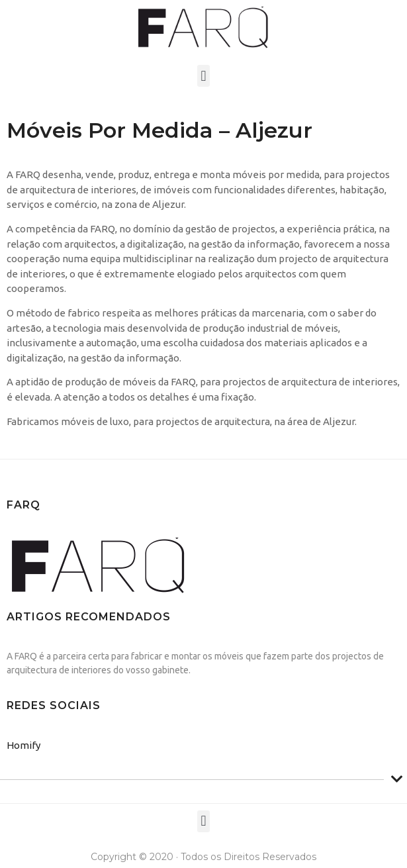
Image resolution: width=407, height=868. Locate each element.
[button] (203, 76)
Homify (23, 745)
